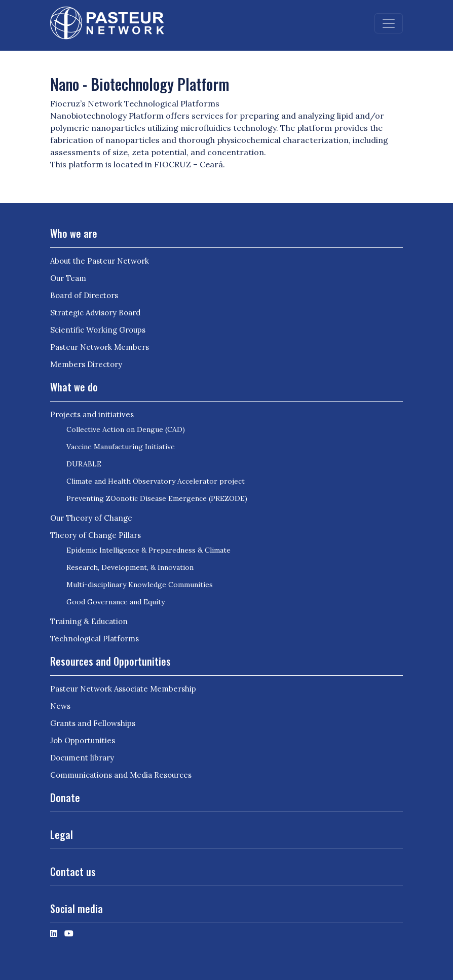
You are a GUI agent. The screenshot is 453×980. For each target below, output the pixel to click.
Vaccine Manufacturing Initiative (121, 447)
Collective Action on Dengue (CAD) (126, 429)
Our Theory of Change (91, 518)
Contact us (73, 872)
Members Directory (86, 364)
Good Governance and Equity (116, 602)
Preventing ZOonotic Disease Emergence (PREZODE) (157, 498)
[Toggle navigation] (389, 23)
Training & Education (89, 621)
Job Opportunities (83, 740)
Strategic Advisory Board (95, 313)
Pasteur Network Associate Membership (123, 689)
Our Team (68, 278)
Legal (62, 834)
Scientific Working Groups (98, 330)
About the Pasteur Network (100, 261)
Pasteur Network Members (100, 347)
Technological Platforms (95, 639)
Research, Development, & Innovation (130, 567)
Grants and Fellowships (93, 723)
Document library (82, 758)
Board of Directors (84, 295)
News (60, 706)
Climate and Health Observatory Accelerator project (156, 481)
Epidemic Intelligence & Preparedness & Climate (148, 550)
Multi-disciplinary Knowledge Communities (140, 585)
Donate (65, 797)
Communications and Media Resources (121, 775)
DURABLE (84, 464)
